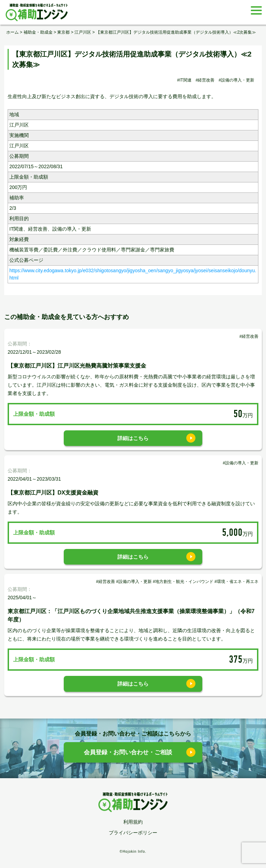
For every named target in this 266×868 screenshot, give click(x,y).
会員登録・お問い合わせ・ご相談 (128, 752)
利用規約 (133, 822)
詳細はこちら (133, 438)
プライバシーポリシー (133, 833)
